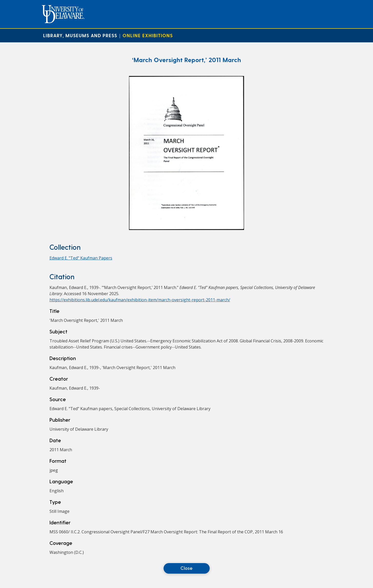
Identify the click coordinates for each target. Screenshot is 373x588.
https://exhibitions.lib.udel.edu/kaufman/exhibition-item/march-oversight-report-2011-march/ (140, 300)
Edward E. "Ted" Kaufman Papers (81, 258)
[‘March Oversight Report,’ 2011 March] (186, 228)
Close (186, 568)
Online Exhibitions (148, 35)
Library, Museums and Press (80, 35)
